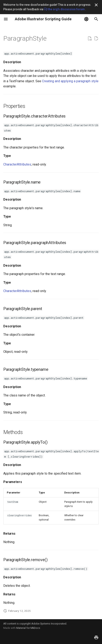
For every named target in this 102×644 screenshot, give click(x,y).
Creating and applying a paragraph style (70, 81)
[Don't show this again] (96, 5)
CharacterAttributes (17, 164)
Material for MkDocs (28, 628)
